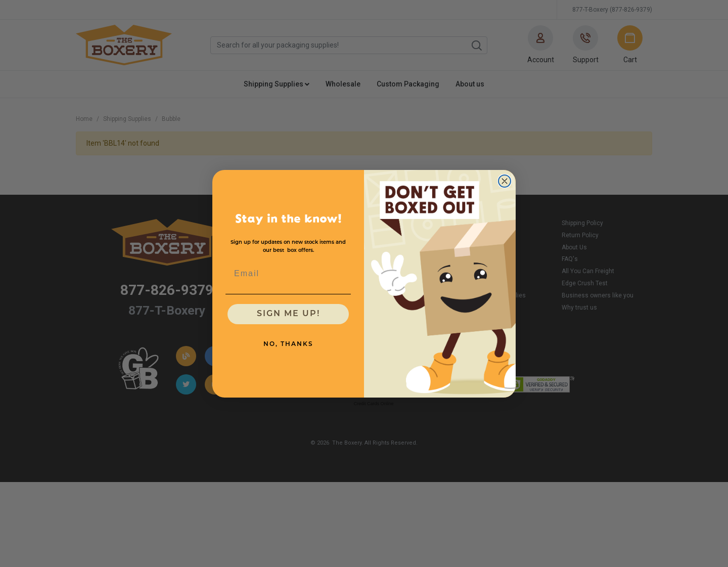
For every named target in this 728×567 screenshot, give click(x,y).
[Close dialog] (505, 181)
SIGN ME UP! (288, 314)
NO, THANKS (288, 344)
